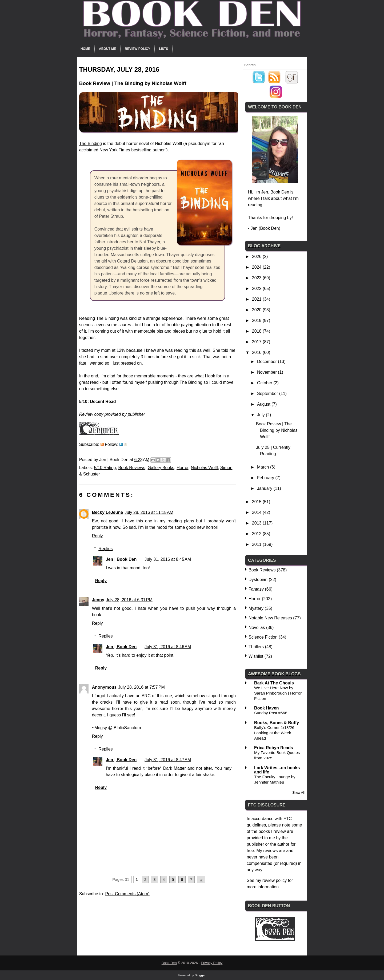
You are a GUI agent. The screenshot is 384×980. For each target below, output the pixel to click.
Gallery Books (161, 468)
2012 (257, 534)
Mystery (256, 608)
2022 (257, 289)
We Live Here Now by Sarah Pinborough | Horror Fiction (278, 693)
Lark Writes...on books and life (277, 770)
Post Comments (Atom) (127, 894)
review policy (275, 880)
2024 (257, 267)
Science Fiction (263, 637)
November (267, 372)
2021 (257, 299)
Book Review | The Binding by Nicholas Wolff (277, 430)
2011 (257, 544)
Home (85, 49)
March (264, 467)
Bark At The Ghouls (274, 683)
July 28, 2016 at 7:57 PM (141, 687)
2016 (257, 352)
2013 (257, 523)
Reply (97, 536)
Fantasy (256, 589)
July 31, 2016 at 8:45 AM (168, 559)
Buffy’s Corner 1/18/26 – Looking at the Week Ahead (276, 733)
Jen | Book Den (121, 559)
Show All (298, 793)
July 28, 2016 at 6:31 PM (129, 600)
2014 (257, 512)
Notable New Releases (270, 618)
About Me (107, 49)
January (265, 488)
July (261, 415)
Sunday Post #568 (271, 713)
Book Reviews (132, 468)
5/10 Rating (105, 468)
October (265, 383)
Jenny (98, 600)
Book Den (169, 963)
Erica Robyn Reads (274, 748)
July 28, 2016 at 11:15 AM (149, 512)
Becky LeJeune (108, 512)
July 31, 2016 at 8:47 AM (168, 760)
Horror (182, 468)
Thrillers (256, 647)
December (267, 362)
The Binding (91, 144)
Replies (105, 549)
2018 (257, 331)
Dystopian (258, 580)
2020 (257, 310)
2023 (257, 278)
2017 (257, 342)
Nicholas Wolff (205, 468)
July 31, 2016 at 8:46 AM (168, 647)
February (266, 478)
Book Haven (266, 708)
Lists (163, 49)
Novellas (257, 628)
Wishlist (256, 656)
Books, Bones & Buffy (277, 723)
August (264, 404)
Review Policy (137, 49)
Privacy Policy (212, 963)
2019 (257, 320)
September (268, 394)
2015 (257, 502)
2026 (257, 257)
